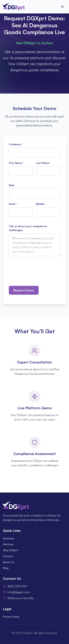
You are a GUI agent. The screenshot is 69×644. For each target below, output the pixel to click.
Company (16, 144)
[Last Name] (48, 171)
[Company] (34, 152)
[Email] (21, 212)
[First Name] (21, 171)
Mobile (40, 204)
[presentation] (37, 268)
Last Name (43, 163)
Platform (8, 544)
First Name (16, 163)
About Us (9, 562)
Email (13, 204)
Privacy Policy (11, 617)
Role (12, 185)
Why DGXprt (11, 550)
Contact (8, 556)
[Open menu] (62, 7)
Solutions (9, 538)
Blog (6, 568)
